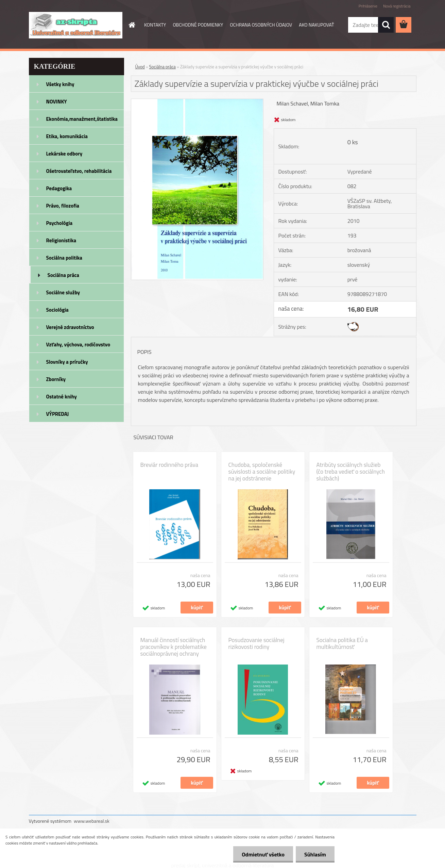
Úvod (140, 67)
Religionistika (61, 240)
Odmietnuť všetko (263, 854)
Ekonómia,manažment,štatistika (82, 119)
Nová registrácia (397, 6)
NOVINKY (57, 102)
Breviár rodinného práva (169, 465)
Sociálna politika (64, 258)
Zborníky (56, 379)
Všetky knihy (60, 84)
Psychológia (59, 223)
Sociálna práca (63, 275)
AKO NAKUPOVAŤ (316, 25)
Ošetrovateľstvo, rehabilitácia (79, 171)
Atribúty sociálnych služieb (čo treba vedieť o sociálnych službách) (351, 472)
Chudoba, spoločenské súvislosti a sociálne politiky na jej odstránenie (262, 472)
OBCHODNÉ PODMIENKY (198, 25)
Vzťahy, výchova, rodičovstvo (78, 345)
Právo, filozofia (63, 206)
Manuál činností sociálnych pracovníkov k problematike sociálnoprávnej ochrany (174, 647)
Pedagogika (59, 188)
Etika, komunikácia (67, 136)
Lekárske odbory (64, 154)
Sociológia (57, 310)
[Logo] (76, 25)
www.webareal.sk (92, 821)
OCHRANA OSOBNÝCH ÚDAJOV (261, 25)
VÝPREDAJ (58, 414)
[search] (386, 25)
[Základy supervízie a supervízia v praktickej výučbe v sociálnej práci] (197, 102)
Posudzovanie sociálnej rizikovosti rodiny (256, 643)
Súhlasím (315, 854)
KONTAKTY (155, 25)
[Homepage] (131, 25)
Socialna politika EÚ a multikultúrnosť (342, 643)
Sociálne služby (63, 292)
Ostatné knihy (62, 397)
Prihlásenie (368, 6)
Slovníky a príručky (67, 362)
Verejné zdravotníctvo (70, 327)
